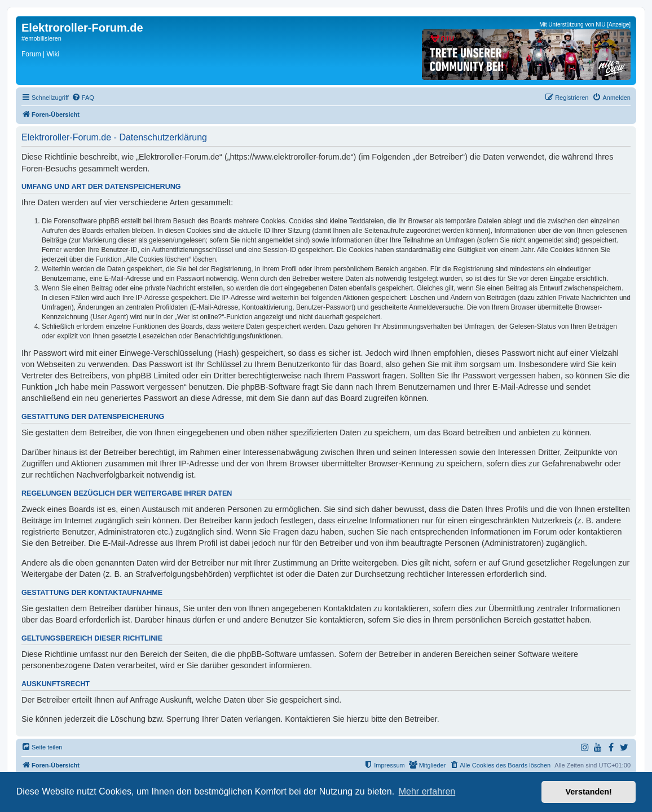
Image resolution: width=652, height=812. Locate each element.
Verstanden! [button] (589, 792)
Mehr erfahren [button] (427, 791)
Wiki (53, 54)
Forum (31, 54)
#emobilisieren (41, 38)
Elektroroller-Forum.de (82, 28)
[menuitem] (83, 98)
